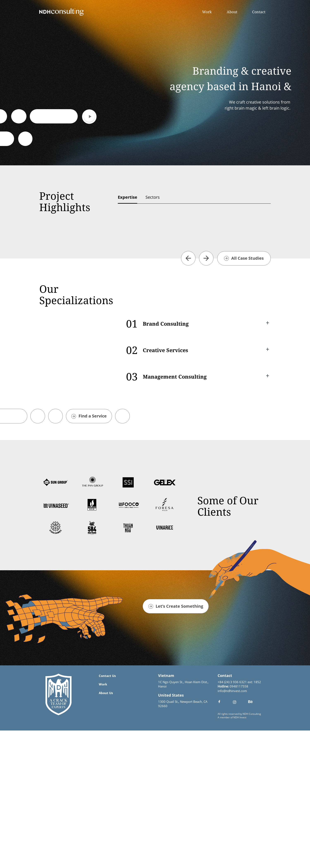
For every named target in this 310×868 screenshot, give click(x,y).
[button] (188, 396)
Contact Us (107, 813)
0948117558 (239, 824)
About (232, 12)
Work (207, 12)
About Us (106, 830)
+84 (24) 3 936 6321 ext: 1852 (239, 819)
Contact (259, 12)
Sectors (153, 197)
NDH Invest (240, 855)
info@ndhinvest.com (232, 828)
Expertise (128, 197)
